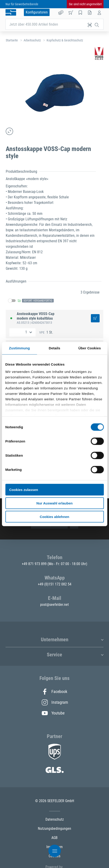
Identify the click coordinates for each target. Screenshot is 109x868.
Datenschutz (55, 819)
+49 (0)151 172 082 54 (55, 584)
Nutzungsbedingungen (54, 829)
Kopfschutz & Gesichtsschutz (65, 40)
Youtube (53, 713)
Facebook (54, 692)
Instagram (55, 702)
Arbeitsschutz (32, 40)
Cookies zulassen (24, 490)
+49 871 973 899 (35, 564)
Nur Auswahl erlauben (55, 503)
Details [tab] (55, 348)
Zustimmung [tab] (19, 348)
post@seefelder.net (54, 605)
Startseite (12, 40)
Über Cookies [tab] (90, 348)
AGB (54, 838)
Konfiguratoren (37, 12)
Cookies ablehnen (54, 516)
